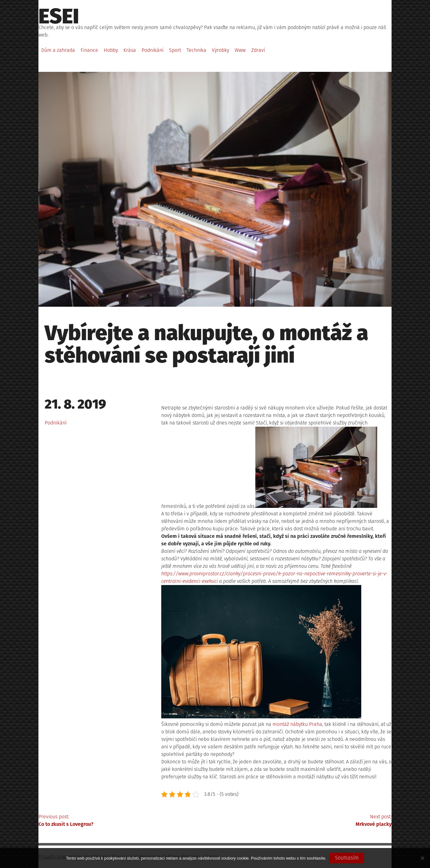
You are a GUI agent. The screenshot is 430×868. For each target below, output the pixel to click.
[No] (422, 858)
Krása (130, 50)
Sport (175, 50)
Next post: (303, 821)
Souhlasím (347, 858)
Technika (196, 50)
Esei (59, 16)
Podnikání (152, 50)
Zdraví (258, 50)
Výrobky (220, 50)
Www (240, 50)
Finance (89, 50)
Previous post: (127, 821)
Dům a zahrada (58, 50)
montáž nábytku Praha (297, 724)
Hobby (111, 50)
